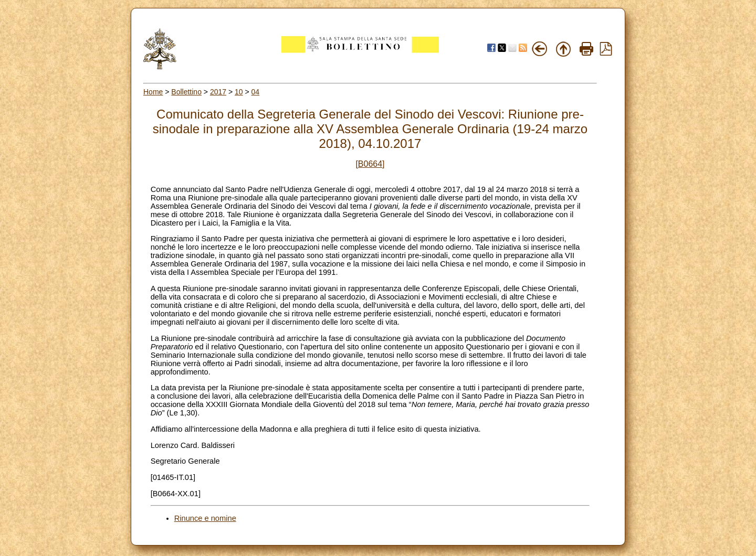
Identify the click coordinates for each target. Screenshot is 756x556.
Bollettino (186, 92)
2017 (218, 92)
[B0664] (370, 164)
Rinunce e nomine (205, 518)
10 (239, 92)
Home (153, 92)
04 (256, 92)
